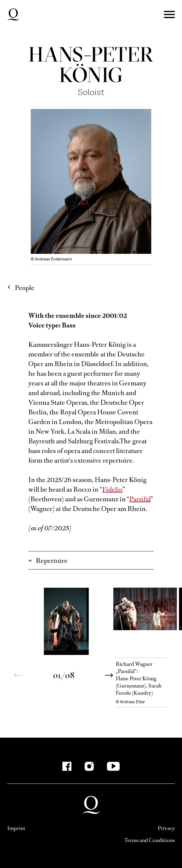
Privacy (166, 828)
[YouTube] (113, 766)
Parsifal (140, 499)
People (25, 288)
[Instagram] (89, 766)
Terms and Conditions (150, 840)
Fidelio (112, 489)
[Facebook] (67, 766)
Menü (169, 14)
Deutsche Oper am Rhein (13, 14)
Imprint (16, 828)
